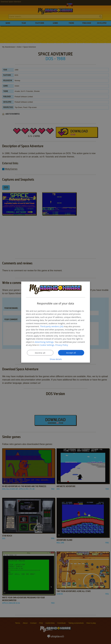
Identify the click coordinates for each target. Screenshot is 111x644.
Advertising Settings (44, 342)
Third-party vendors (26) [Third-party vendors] (52, 326)
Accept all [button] (71, 352)
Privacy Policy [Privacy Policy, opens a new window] (62, 345)
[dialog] (56, 322)
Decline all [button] (40, 353)
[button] (56, 359)
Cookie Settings (47, 345)
